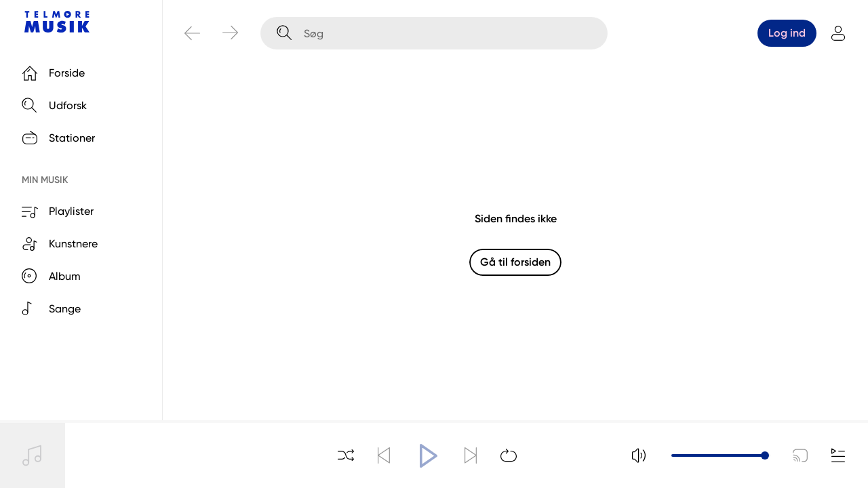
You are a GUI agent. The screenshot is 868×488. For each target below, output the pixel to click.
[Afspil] (427, 455)
